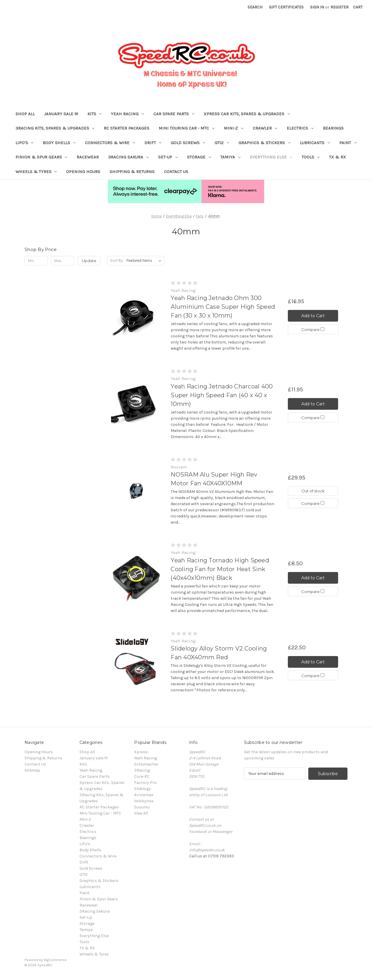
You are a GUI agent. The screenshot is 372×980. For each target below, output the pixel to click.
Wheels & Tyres (36, 172)
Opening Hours (83, 172)
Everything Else (271, 157)
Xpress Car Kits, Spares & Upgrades (247, 114)
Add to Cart (313, 315)
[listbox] (145, 261)
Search (255, 7)
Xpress (141, 752)
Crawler (265, 128)
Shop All (25, 114)
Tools (311, 157)
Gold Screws (188, 143)
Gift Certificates (286, 7)
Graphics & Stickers (264, 143)
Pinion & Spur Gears (41, 157)
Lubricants (315, 143)
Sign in (317, 7)
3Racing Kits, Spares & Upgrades (55, 128)
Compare (313, 329)
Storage (199, 157)
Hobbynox (144, 801)
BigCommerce (55, 960)
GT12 (222, 143)
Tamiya (230, 157)
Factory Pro (145, 783)
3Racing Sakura (128, 157)
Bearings (333, 128)
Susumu (142, 807)
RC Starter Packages (127, 128)
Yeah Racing (127, 114)
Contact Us (176, 172)
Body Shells (59, 143)
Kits (95, 114)
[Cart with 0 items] (358, 7)
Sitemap (32, 770)
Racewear (88, 157)
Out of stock (313, 491)
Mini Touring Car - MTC (187, 128)
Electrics (300, 128)
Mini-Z (234, 128)
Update (89, 261)
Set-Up (168, 157)
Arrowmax (144, 795)
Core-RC (142, 776)
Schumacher (146, 764)
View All (141, 813)
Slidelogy (142, 789)
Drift (153, 143)
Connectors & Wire (110, 143)
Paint (348, 143)
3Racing (142, 770)
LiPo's (25, 143)
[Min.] (36, 261)
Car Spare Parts (174, 114)
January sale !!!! (61, 114)
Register (340, 7)
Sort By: (117, 260)
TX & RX (338, 157)
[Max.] (63, 261)
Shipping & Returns (132, 172)
